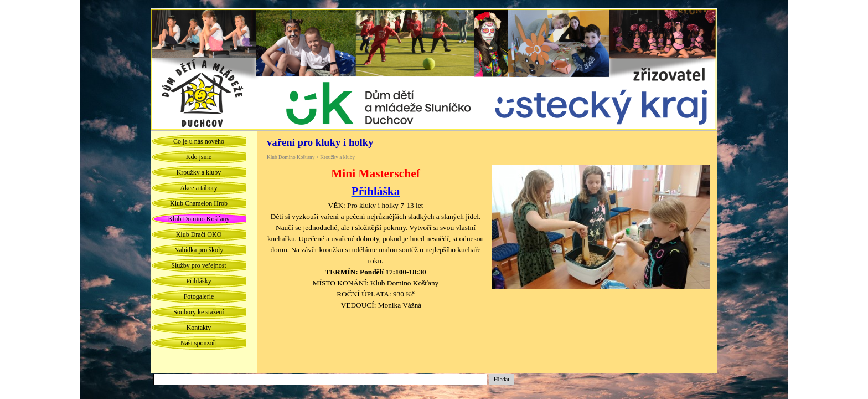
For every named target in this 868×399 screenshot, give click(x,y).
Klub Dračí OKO (199, 234)
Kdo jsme (199, 157)
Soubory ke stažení (198, 312)
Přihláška (376, 191)
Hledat (502, 379)
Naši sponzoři (199, 343)
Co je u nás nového (199, 141)
